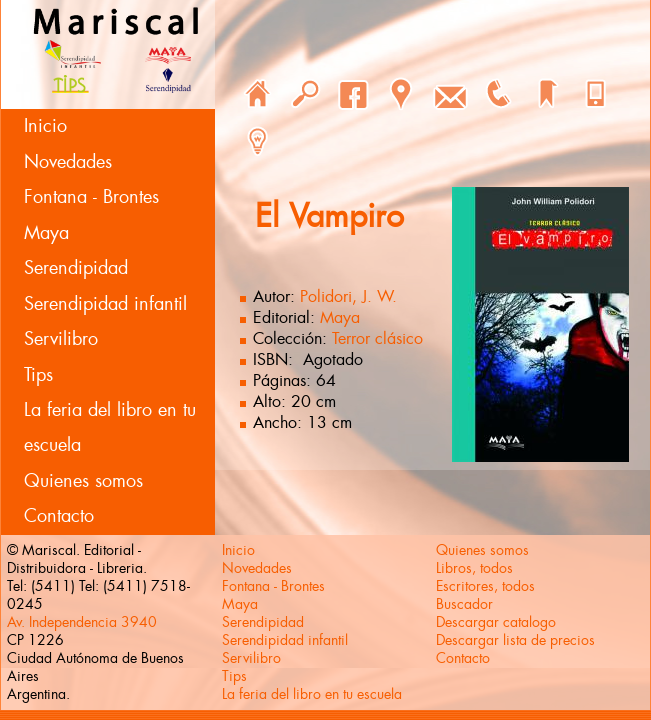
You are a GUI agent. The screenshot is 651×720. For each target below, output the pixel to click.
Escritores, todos (485, 586)
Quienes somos (83, 481)
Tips (38, 375)
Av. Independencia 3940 (82, 622)
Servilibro (61, 339)
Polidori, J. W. (348, 296)
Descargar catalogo (496, 622)
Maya (46, 233)
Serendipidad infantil (105, 304)
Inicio (45, 126)
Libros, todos (474, 568)
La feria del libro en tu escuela (110, 427)
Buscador (464, 604)
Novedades (68, 162)
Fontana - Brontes (91, 197)
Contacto (59, 516)
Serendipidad (76, 268)
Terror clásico (377, 338)
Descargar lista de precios (515, 640)
